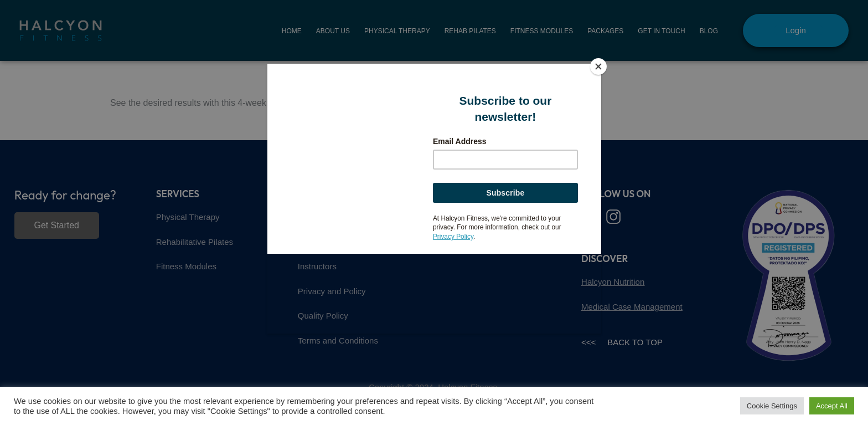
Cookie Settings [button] (772, 406)
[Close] (598, 66)
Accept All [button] (832, 406)
